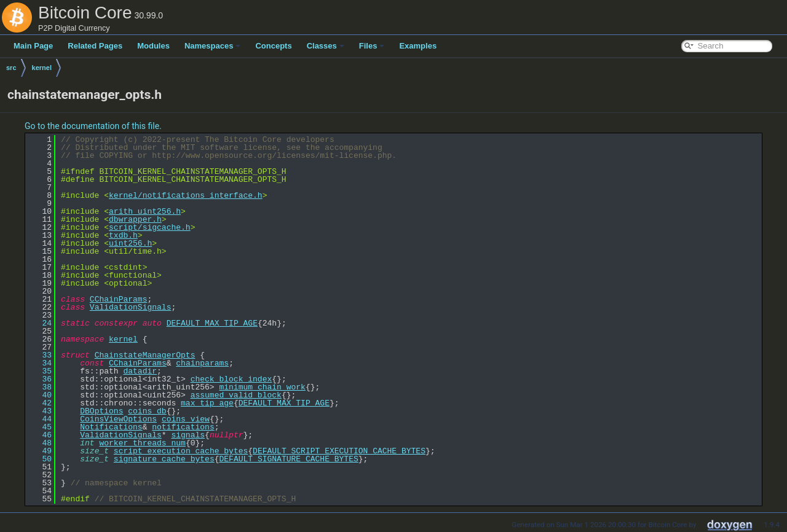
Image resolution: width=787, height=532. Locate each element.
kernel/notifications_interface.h (186, 195)
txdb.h (123, 235)
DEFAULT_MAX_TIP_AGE (212, 323)
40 (40, 395)
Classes (326, 46)
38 (40, 387)
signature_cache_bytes (164, 459)
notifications (183, 427)
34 (40, 363)
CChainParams (119, 299)
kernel (42, 68)
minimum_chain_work (262, 387)
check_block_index (231, 379)
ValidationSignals (131, 307)
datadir (140, 371)
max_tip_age (207, 403)
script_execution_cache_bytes (181, 451)
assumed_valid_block (236, 395)
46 (40, 435)
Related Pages (95, 46)
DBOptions (101, 411)
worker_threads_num (142, 443)
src (11, 68)
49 (40, 451)
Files (372, 46)
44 (40, 419)
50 (40, 459)
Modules (153, 46)
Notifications (111, 427)
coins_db (147, 411)
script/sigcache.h (150, 227)
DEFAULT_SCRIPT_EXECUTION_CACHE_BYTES (339, 451)
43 (40, 411)
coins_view (186, 419)
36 (40, 379)
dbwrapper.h (135, 219)
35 (40, 371)
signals (188, 435)
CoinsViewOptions (118, 419)
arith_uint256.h (145, 211)
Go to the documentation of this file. (93, 126)
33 (40, 355)
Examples (418, 46)
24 (40, 323)
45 (40, 427)
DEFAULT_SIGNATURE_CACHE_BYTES (288, 459)
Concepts (273, 46)
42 (40, 403)
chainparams (202, 363)
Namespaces (213, 46)
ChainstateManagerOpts (145, 355)
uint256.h (130, 243)
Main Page (33, 46)
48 (40, 443)
